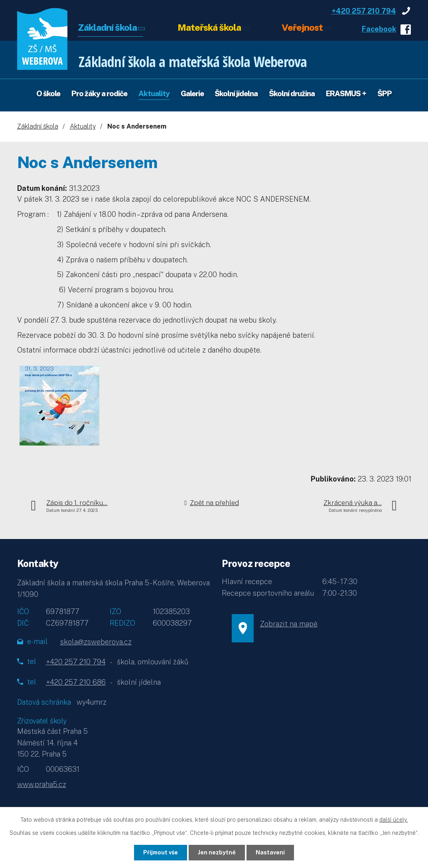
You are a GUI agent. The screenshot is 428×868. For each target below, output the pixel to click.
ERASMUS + (346, 93)
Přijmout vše (161, 852)
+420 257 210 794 (364, 11)
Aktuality (154, 93)
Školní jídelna (236, 93)
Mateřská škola (209, 27)
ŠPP (385, 93)
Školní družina (292, 93)
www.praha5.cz (42, 784)
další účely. (393, 820)
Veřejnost (302, 27)
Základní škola (107, 27)
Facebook (379, 29)
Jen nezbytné (217, 852)
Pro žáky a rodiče (99, 93)
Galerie (192, 93)
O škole (48, 93)
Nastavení (270, 852)
